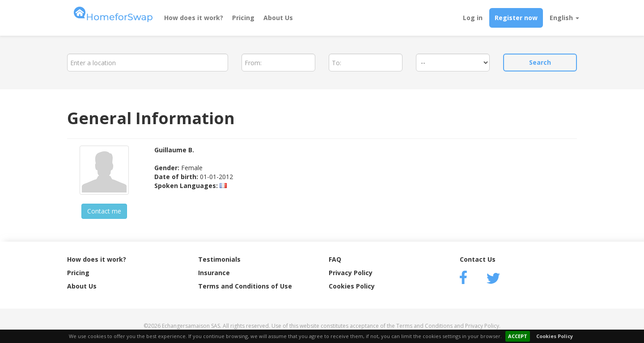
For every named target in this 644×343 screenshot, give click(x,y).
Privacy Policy (351, 273)
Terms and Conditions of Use (245, 286)
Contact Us (478, 259)
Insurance (214, 273)
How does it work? (194, 18)
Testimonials (219, 259)
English (564, 18)
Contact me (104, 211)
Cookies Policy (555, 336)
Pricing (243, 18)
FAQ (335, 259)
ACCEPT (518, 336)
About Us (278, 18)
